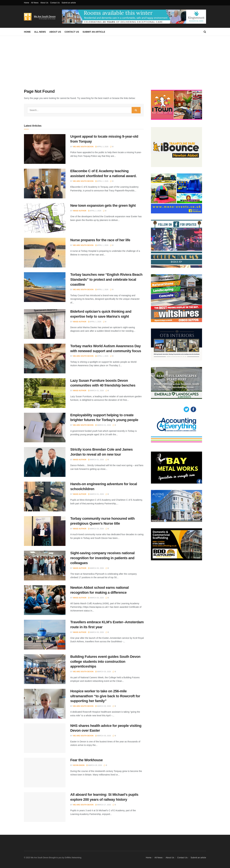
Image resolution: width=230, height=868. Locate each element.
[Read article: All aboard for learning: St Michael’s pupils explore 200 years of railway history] (45, 807)
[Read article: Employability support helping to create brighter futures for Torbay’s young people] (45, 428)
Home (27, 3)
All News (35, 3)
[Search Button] (205, 32)
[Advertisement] (115, 60)
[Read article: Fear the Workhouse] (45, 773)
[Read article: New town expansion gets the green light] (45, 218)
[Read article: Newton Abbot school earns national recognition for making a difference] (45, 600)
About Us (44, 3)
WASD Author (80, 211)
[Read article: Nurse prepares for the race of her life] (45, 253)
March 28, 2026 (94, 765)
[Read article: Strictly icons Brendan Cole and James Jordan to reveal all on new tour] (45, 462)
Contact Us (55, 3)
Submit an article (69, 3)
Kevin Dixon (79, 765)
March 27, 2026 (103, 805)
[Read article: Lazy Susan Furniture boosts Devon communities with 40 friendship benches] (45, 393)
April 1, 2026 (102, 245)
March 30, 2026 (96, 529)
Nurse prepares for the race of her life (100, 240)
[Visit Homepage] (41, 17)
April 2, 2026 (102, 181)
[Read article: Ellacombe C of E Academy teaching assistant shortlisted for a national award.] (45, 184)
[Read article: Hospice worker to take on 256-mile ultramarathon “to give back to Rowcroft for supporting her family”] (45, 704)
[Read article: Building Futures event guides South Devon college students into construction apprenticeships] (45, 669)
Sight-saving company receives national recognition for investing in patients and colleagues (102, 558)
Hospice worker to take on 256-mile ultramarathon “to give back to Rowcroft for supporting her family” (105, 696)
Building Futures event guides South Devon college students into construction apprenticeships (105, 662)
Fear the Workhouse (86, 760)
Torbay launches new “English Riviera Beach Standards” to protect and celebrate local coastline (106, 280)
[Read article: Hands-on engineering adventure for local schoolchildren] (45, 497)
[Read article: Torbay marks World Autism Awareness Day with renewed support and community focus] (45, 359)
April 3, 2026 (102, 147)
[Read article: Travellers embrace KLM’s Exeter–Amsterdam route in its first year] (45, 635)
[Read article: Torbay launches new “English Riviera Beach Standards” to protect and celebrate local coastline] (45, 287)
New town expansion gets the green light (103, 205)
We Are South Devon (83, 147)
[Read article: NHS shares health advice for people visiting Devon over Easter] (45, 738)
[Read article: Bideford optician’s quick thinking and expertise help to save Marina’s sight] (45, 324)
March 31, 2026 (96, 391)
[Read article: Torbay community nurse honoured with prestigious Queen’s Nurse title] (45, 531)
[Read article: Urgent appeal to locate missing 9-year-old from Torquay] (45, 149)
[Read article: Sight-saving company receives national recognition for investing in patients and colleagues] (45, 566)
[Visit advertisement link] (134, 17)
